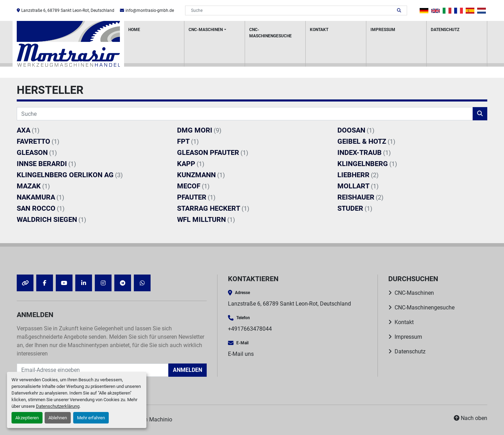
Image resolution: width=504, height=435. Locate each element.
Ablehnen (58, 418)
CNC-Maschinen (206, 30)
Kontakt (319, 30)
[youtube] (64, 283)
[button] (215, 44)
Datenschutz (445, 30)
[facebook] (45, 283)
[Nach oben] (471, 418)
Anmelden (188, 370)
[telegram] (123, 283)
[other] (25, 283)
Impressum (383, 30)
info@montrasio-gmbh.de (150, 10)
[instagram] (103, 283)
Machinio (161, 419)
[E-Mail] (93, 370)
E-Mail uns (241, 354)
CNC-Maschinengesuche (270, 33)
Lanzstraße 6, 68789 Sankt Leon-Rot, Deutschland (68, 10)
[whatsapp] (142, 283)
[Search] (291, 10)
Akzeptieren (27, 418)
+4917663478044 (250, 329)
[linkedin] (84, 283)
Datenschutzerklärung (58, 406)
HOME (134, 30)
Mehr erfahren (91, 418)
